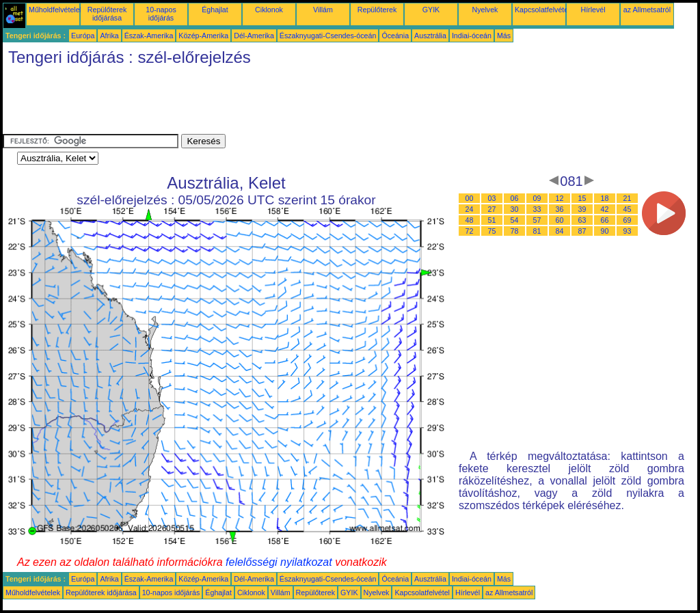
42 (605, 209)
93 (628, 231)
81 (537, 231)
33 (537, 209)
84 (560, 231)
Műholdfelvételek (56, 10)
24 (470, 209)
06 (515, 198)
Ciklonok (269, 10)
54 (515, 220)
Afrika (109, 36)
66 (605, 220)
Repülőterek (377, 10)
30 (515, 209)
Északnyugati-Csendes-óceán (328, 36)
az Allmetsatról (647, 10)
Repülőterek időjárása (107, 14)
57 (537, 220)
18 (605, 198)
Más (504, 36)
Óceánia (395, 36)
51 (492, 220)
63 (582, 220)
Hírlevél (593, 10)
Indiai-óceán (472, 36)
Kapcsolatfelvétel (542, 10)
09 (537, 198)
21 (628, 198)
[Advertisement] (252, 103)
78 (515, 231)
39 (582, 209)
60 (560, 220)
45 (628, 209)
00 (470, 198)
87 (582, 231)
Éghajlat (215, 10)
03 (492, 198)
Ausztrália (430, 36)
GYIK (431, 10)
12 (560, 198)
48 (470, 220)
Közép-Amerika (203, 36)
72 (470, 231)
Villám (323, 10)
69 (628, 220)
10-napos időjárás (161, 14)
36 (560, 209)
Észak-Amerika (149, 36)
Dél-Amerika (254, 36)
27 (492, 209)
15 (582, 198)
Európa (83, 36)
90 (605, 231)
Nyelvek (485, 10)
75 (492, 231)
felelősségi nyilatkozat (279, 562)
